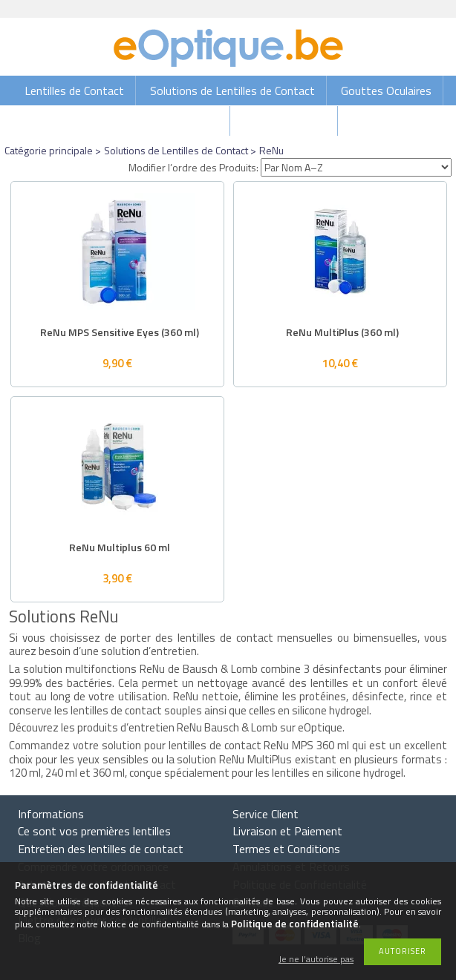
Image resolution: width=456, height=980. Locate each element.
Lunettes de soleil (174, 121)
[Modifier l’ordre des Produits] (356, 167)
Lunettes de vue (285, 121)
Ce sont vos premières (94, 831)
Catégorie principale (49, 150)
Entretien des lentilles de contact (101, 849)
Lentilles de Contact (74, 91)
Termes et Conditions (286, 849)
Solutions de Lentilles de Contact (232, 91)
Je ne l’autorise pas (316, 960)
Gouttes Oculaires (386, 91)
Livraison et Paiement (287, 831)
